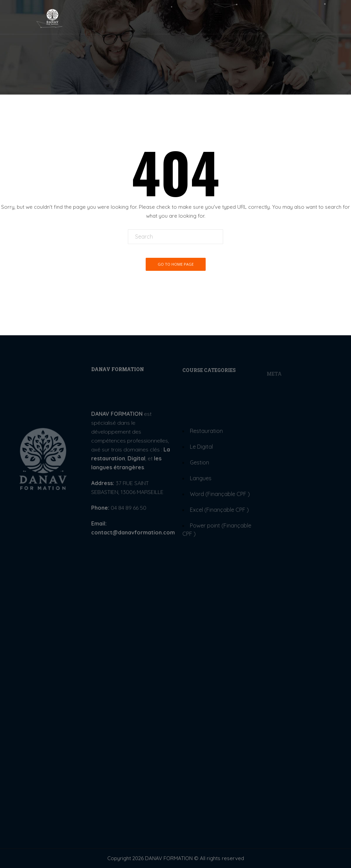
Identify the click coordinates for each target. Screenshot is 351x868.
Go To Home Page (176, 264)
